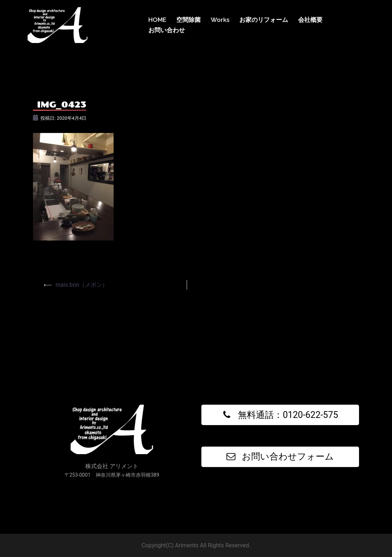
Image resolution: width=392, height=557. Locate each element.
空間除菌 (188, 20)
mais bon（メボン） (82, 285)
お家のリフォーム (264, 20)
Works (220, 20)
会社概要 (310, 20)
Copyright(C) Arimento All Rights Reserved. (196, 545)
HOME (157, 20)
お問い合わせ (167, 30)
